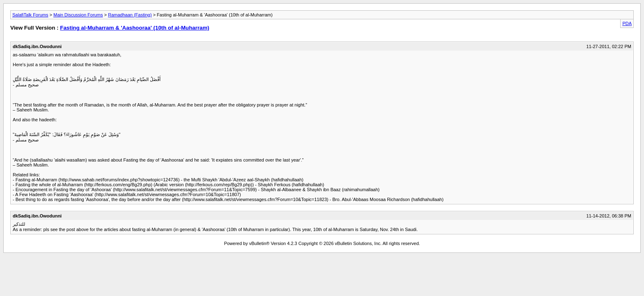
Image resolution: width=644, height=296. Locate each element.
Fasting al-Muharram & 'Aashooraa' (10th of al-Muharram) (135, 28)
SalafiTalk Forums (30, 15)
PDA (627, 23)
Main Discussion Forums (78, 15)
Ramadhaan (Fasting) (130, 15)
